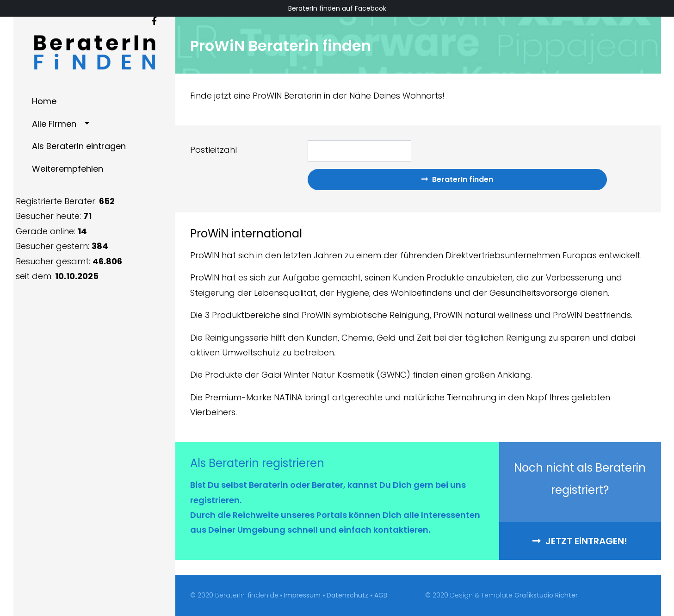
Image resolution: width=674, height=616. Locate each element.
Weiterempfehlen (68, 169)
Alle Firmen (54, 124)
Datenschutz (347, 595)
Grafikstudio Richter (546, 595)
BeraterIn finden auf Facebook (337, 8)
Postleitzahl (213, 150)
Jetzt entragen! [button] (580, 541)
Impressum (302, 595)
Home (44, 101)
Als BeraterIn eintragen (79, 146)
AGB (381, 595)
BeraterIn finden (457, 179)
